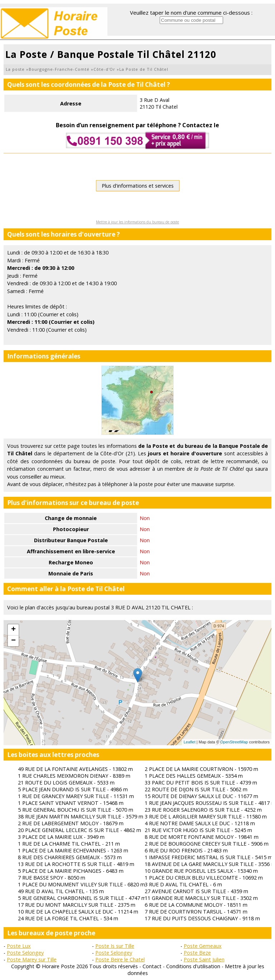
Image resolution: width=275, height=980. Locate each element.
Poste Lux (19, 946)
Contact (152, 966)
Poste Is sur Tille (115, 946)
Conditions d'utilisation (193, 966)
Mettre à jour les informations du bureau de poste (137, 222)
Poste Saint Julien (204, 959)
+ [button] (13, 630)
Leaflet (190, 742)
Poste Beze (197, 953)
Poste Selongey (25, 953)
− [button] (13, 641)
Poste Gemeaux (203, 946)
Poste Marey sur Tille (32, 959)
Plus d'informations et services (138, 186)
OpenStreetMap (234, 742)
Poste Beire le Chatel (120, 959)
